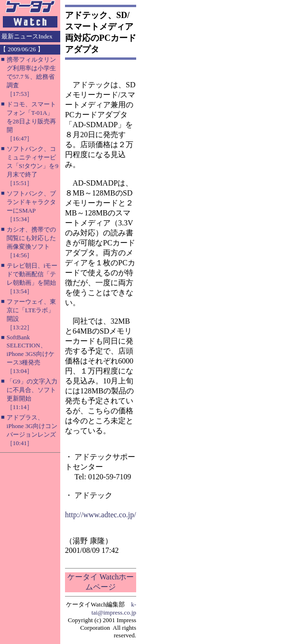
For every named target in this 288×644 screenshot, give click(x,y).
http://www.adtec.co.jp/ (101, 515)
